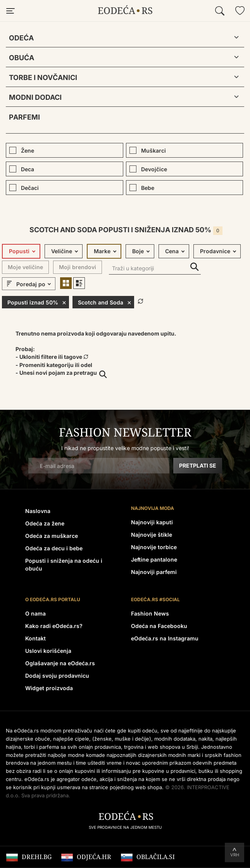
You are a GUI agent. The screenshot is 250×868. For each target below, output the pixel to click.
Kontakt (35, 638)
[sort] (35, 284)
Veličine (62, 251)
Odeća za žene (45, 523)
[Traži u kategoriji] (155, 269)
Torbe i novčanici (43, 77)
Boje (138, 251)
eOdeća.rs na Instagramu (165, 638)
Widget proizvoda (49, 688)
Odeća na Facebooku (159, 626)
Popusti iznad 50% (37, 302)
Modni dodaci (35, 97)
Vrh (235, 855)
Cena (172, 251)
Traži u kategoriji (195, 267)
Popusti (19, 251)
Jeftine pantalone (154, 559)
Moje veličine (25, 267)
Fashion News (150, 613)
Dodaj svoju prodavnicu (57, 676)
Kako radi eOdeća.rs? (54, 626)
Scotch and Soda (105, 302)
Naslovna (38, 511)
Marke (102, 251)
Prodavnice (215, 251)
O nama (35, 613)
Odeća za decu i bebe (54, 548)
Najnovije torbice (154, 547)
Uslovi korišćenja (48, 651)
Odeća (21, 38)
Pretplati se (198, 465)
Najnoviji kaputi (152, 522)
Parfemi (24, 117)
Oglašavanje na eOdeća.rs (60, 663)
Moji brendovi (78, 267)
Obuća (22, 58)
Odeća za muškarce (52, 536)
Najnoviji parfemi (154, 572)
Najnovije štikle (152, 535)
